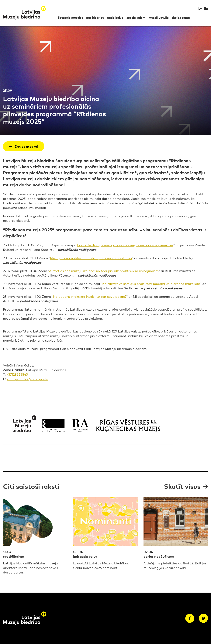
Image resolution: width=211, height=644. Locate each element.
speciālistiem (136, 17)
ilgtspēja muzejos (71, 17)
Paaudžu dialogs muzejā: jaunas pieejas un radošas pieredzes (125, 245)
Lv (200, 8)
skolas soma (181, 17)
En (206, 8)
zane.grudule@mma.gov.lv (27, 379)
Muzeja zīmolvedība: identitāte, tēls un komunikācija (91, 258)
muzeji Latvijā (159, 17)
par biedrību (95, 17)
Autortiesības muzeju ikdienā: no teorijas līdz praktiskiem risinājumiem (104, 271)
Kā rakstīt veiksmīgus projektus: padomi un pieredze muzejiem (151, 283)
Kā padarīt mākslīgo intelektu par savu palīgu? (90, 296)
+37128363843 (17, 374)
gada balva (115, 17)
